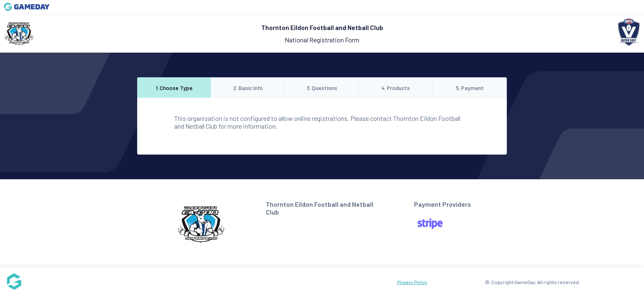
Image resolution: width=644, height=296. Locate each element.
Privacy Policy (412, 282)
